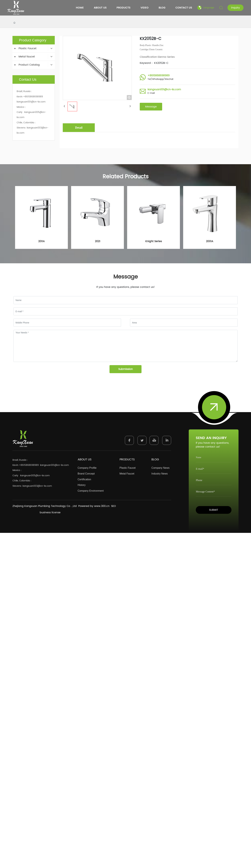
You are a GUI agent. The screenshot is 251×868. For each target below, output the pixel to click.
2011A (41, 241)
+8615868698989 (159, 76)
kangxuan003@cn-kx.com (37, 486)
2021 (98, 241)
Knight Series (154, 241)
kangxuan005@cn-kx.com (35, 476)
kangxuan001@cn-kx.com (164, 89)
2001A (210, 241)
